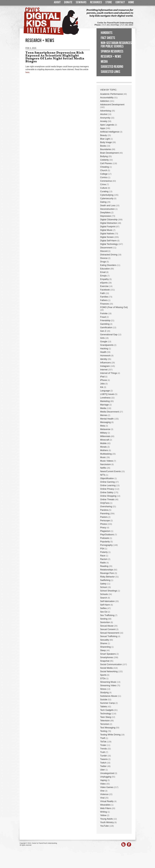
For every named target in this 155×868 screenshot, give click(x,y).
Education (105, 269)
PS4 (102, 549)
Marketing (105, 401)
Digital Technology (109, 244)
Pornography (106, 545)
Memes (104, 415)
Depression (106, 216)
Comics (104, 177)
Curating (104, 191)
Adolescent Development (112, 105)
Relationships (107, 570)
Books (103, 146)
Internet (104, 370)
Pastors (104, 517)
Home (131, 2)
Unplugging (106, 777)
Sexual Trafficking (109, 636)
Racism (104, 559)
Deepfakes (105, 213)
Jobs (102, 384)
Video (103, 784)
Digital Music (106, 230)
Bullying (104, 156)
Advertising (106, 111)
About (57, 2)
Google (104, 342)
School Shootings (109, 591)
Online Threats (107, 499)
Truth (103, 752)
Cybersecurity (107, 198)
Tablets (104, 707)
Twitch (103, 763)
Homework (105, 356)
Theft (103, 738)
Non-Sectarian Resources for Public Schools (116, 45)
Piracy (103, 528)
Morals (103, 447)
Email (103, 272)
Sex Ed (104, 612)
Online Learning (108, 485)
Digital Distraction (109, 223)
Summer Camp (107, 703)
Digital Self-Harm (108, 241)
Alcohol (104, 114)
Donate (68, 2)
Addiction (105, 101)
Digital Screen (107, 237)
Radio (103, 563)
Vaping (103, 780)
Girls (102, 338)
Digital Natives (107, 234)
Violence (104, 794)
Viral (102, 798)
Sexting (104, 619)
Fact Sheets (108, 38)
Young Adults (106, 819)
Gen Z (103, 331)
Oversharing (106, 506)
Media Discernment (110, 412)
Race (103, 556)
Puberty (104, 552)
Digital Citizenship (109, 220)
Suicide (104, 700)
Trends (103, 749)
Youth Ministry (107, 822)
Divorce (104, 258)
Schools (104, 594)
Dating (103, 202)
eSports (104, 283)
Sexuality (105, 640)
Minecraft (105, 440)
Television (105, 721)
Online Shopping (108, 496)
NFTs (103, 475)
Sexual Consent (108, 629)
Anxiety (104, 121)
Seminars (81, 2)
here (27, 72)
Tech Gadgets (107, 710)
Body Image (106, 142)
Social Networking (109, 671)
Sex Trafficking (107, 615)
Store (109, 2)
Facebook (105, 290)
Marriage (104, 405)
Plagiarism (105, 531)
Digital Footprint (108, 227)
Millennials (105, 436)
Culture (104, 188)
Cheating (105, 167)
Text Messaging (108, 728)
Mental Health (107, 419)
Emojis (103, 276)
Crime (103, 184)
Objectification (107, 478)
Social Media (106, 668)
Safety (103, 584)
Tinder (103, 745)
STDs (103, 678)
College (104, 174)
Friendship (105, 320)
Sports (103, 675)
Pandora (104, 510)
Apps (103, 128)
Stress (103, 689)
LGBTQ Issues (107, 394)
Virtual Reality (107, 801)
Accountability (107, 98)
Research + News (111, 57)
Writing (104, 812)
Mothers (104, 450)
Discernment (106, 248)
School (103, 587)
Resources (96, 2)
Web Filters (106, 808)
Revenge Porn (107, 573)
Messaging (105, 422)
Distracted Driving (109, 255)
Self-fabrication (107, 601)
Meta (103, 426)
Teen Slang (106, 717)
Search (104, 598)
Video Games (107, 787)
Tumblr (103, 756)
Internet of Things (109, 373)
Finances (105, 304)
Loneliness (105, 398)
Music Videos (107, 461)
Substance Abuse (109, 696)
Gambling (105, 324)
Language (105, 391)
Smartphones (107, 657)
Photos (104, 524)
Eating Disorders (108, 265)
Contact (120, 2)
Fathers (104, 300)
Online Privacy (107, 489)
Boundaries (106, 149)
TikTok (103, 742)
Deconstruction (107, 209)
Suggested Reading (112, 67)
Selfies (103, 608)
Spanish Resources (112, 51)
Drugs (103, 262)
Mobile (103, 443)
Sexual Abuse (107, 626)
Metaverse (105, 429)
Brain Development (109, 153)
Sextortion (105, 622)
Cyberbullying (107, 195)
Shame (104, 643)
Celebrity (104, 160)
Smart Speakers (108, 654)
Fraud (103, 317)
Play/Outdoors (107, 535)
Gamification (106, 327)
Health (103, 352)
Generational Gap (109, 335)
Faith (103, 293)
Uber (103, 770)
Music (103, 457)
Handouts (107, 33)
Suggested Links (110, 72)
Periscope (105, 521)
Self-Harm (105, 605)
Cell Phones (106, 163)
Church (104, 170)
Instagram (105, 366)
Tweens (104, 759)
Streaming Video (108, 685)
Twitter (103, 766)
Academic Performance (111, 94)
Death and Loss (108, 206)
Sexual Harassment (110, 633)
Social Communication (111, 664)
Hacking (104, 349)
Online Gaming (107, 482)
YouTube (104, 826)
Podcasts (105, 538)
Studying (104, 693)
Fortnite (104, 313)
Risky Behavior (107, 577)
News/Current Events (110, 471)
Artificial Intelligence (110, 132)
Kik (102, 387)
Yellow (103, 815)
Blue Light (105, 139)
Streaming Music (108, 682)
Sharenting (105, 647)
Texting (104, 731)
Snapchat (105, 661)
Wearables (105, 805)
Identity (104, 359)
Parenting (105, 514)
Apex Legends (107, 125)
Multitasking (106, 454)
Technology (106, 714)
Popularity (105, 542)
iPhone (104, 380)
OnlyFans (105, 503)
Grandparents (107, 345)
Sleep (103, 650)
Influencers (105, 363)
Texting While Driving (110, 735)
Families (104, 297)
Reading (104, 566)
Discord (104, 251)
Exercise (104, 286)
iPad (102, 377)
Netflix (103, 468)
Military (104, 433)
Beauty (104, 135)
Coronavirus (106, 181)
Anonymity (105, 118)
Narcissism (105, 464)
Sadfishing (105, 580)
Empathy (104, 279)
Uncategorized (107, 773)
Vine (102, 791)
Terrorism (105, 724)
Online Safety (107, 492)
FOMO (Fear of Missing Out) (114, 307)
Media (104, 62)
